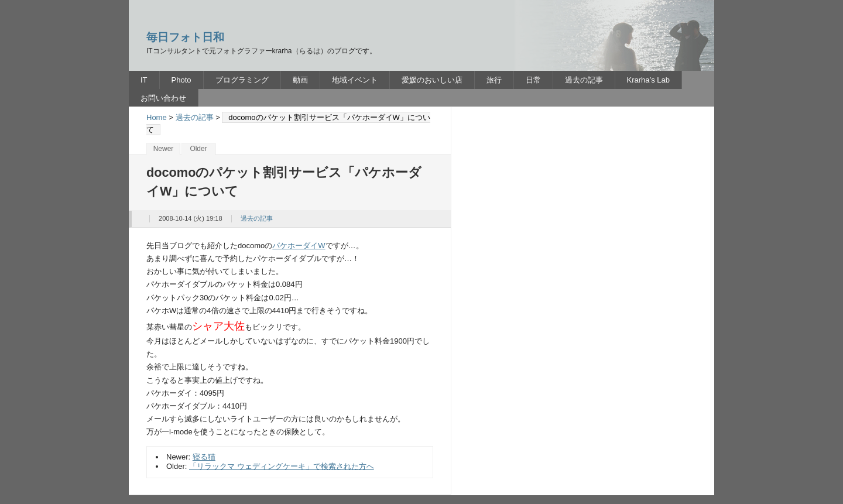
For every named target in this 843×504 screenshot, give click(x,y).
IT (144, 80)
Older (198, 149)
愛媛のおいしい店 (432, 80)
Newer (164, 149)
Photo (181, 80)
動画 (300, 80)
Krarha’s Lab (648, 80)
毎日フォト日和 (185, 37)
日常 (533, 80)
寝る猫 (204, 457)
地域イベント (355, 80)
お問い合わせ (163, 98)
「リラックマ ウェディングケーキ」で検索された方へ (282, 466)
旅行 (494, 80)
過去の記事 (584, 80)
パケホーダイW (299, 246)
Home (157, 117)
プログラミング (242, 80)
